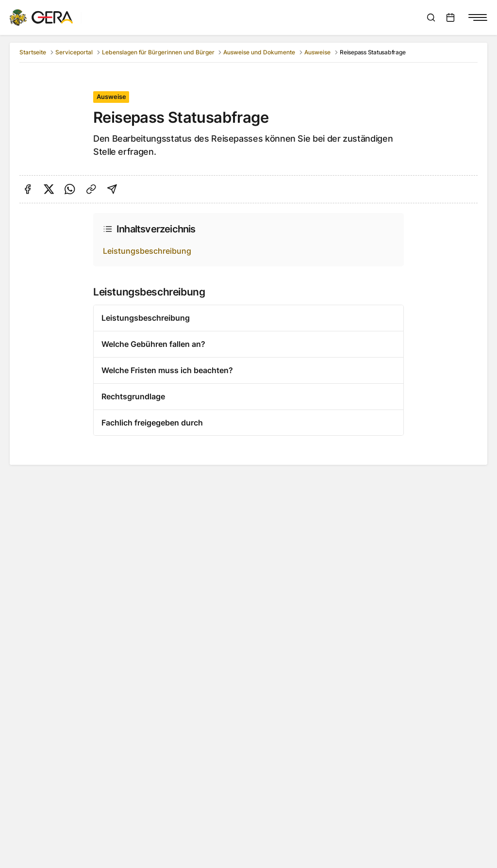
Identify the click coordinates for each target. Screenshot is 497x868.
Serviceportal (74, 52)
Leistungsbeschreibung (147, 251)
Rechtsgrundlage (133, 396)
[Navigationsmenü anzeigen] (478, 17)
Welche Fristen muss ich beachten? (167, 370)
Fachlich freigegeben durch (152, 423)
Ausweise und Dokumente (259, 52)
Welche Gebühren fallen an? (153, 344)
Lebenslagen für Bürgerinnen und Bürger (158, 52)
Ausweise (317, 52)
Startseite (33, 52)
